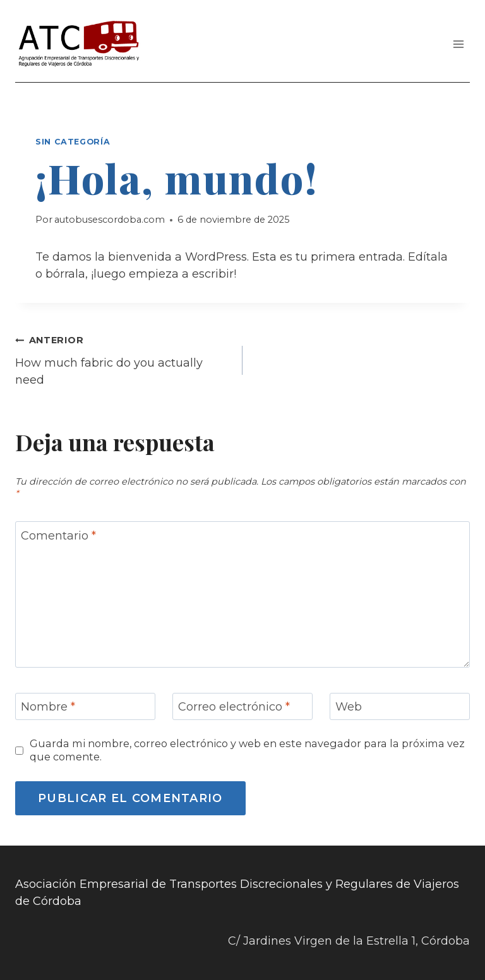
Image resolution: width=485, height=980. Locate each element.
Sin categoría (73, 142)
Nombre (48, 707)
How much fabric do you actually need (123, 359)
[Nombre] (85, 706)
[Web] (400, 706)
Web (349, 707)
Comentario (58, 536)
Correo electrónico (234, 707)
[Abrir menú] (458, 44)
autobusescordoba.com (110, 220)
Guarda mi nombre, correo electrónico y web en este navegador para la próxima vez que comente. (247, 750)
